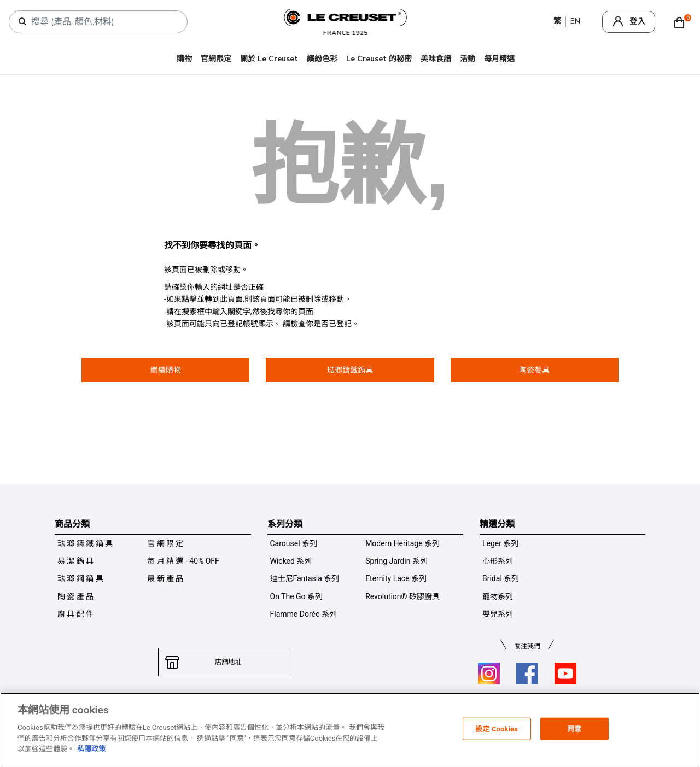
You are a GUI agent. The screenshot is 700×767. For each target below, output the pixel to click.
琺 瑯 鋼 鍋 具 (80, 578)
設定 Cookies (497, 728)
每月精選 (499, 59)
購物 (184, 59)
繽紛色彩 (322, 59)
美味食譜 (436, 59)
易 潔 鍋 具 (75, 561)
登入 (638, 22)
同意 (574, 728)
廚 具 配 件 (75, 614)
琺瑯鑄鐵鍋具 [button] (350, 370)
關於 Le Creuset (269, 59)
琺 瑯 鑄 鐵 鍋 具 (85, 543)
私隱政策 (91, 749)
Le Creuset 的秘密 (379, 59)
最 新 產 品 (165, 578)
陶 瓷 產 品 (75, 596)
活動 (468, 59)
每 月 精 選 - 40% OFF (183, 561)
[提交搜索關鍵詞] (22, 22)
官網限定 (216, 59)
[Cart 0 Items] (682, 22)
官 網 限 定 (165, 543)
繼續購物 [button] (166, 370)
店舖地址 (224, 662)
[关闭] (682, 729)
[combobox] (103, 22)
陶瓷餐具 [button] (534, 370)
